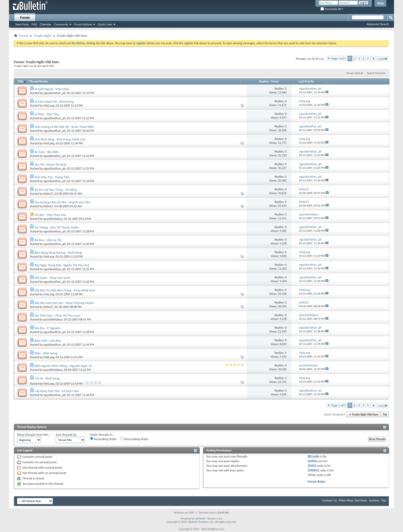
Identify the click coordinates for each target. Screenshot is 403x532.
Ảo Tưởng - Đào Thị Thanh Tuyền (57, 227)
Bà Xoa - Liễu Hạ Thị (48, 240)
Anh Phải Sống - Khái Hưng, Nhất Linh (60, 139)
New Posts (22, 24)
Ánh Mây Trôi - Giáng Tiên (52, 177)
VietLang (49, 106)
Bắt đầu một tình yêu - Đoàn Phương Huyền (64, 303)
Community (61, 24)
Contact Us (330, 500)
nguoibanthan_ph (55, 93)
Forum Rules (316, 482)
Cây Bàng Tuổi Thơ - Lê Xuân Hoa (57, 391)
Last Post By (306, 81)
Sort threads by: (67, 435)
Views (275, 81)
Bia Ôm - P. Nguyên (48, 328)
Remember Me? (332, 9)
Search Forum (375, 73)
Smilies (313, 461)
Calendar (46, 24)
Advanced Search (378, 24)
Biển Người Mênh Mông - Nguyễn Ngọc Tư (63, 366)
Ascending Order (103, 439)
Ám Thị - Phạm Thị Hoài (51, 164)
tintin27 (48, 194)
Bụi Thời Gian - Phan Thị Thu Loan (57, 315)
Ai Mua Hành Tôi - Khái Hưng (54, 102)
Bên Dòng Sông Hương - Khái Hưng (58, 253)
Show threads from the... (34, 435)
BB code (313, 456)
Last (383, 59)
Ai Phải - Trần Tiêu (47, 114)
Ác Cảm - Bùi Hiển (47, 152)
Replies (264, 81)
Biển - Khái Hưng (46, 353)
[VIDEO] (313, 470)
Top (385, 415)
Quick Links (105, 24)
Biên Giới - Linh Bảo (48, 341)
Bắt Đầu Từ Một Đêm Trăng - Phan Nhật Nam (65, 290)
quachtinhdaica (53, 219)
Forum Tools (354, 73)
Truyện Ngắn (42, 36)
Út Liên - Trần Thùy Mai (50, 215)
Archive (374, 500)
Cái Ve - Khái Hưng (47, 378)
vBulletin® (201, 519)
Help (380, 3)
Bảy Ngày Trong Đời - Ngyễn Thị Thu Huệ (62, 265)
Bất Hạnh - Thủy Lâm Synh (52, 278)
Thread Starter (39, 81)
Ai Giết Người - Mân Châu (52, 89)
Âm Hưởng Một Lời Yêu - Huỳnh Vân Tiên (62, 202)
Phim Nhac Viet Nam (353, 500)
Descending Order (134, 439)
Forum (25, 18)
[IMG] (312, 466)
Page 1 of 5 (339, 58)
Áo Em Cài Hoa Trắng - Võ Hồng (56, 190)
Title (22, 81)
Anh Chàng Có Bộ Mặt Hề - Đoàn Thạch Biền (65, 127)
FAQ (34, 24)
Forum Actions (83, 24)
